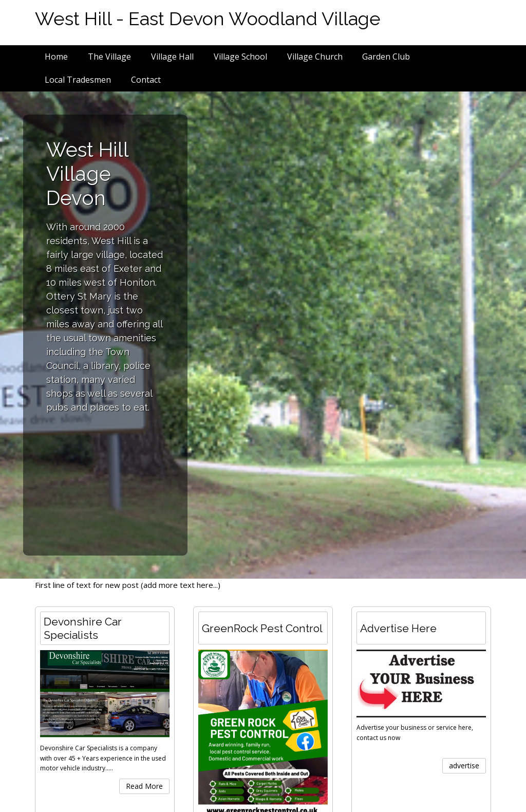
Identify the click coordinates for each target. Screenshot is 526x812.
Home (56, 57)
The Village (109, 57)
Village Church (315, 57)
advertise (464, 765)
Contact (146, 80)
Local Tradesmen (78, 80)
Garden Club (386, 57)
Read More (144, 786)
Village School (240, 57)
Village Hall (172, 57)
